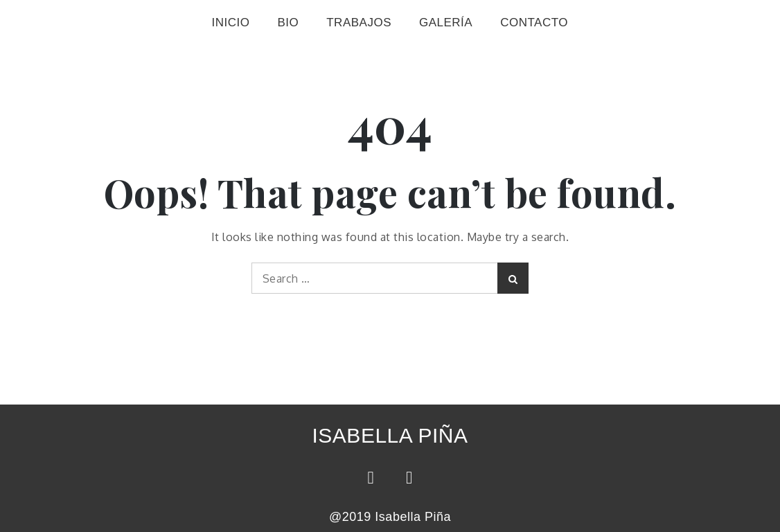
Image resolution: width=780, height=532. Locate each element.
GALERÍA (446, 23)
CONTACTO (534, 23)
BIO (288, 23)
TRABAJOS (359, 23)
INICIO (230, 23)
